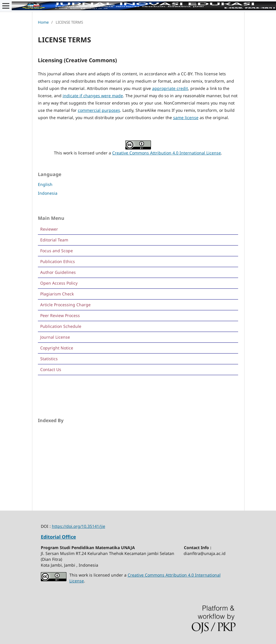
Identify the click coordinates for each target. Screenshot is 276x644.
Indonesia (48, 193)
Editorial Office (58, 537)
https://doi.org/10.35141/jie (79, 526)
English (45, 184)
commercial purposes (99, 110)
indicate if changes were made (93, 96)
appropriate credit (170, 88)
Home (43, 22)
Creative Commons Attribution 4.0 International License (167, 153)
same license (186, 118)
